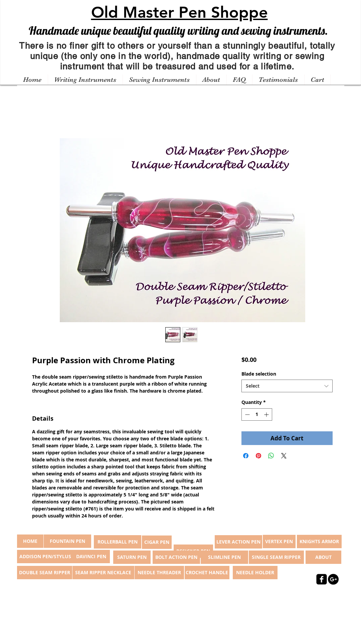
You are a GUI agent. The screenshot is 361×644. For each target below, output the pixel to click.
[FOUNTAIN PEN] (67, 541)
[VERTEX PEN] (279, 542)
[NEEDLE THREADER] (159, 573)
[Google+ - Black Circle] (333, 579)
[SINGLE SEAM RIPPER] (276, 557)
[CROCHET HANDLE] (207, 573)
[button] (85, 80)
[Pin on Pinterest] (258, 456)
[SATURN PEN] (132, 557)
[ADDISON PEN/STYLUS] (45, 557)
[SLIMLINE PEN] (224, 557)
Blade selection (259, 374)
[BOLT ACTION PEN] (176, 557)
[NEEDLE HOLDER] (255, 573)
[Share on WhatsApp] (271, 456)
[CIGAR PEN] (157, 542)
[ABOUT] (323, 557)
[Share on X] (284, 456)
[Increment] (267, 414)
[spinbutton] (257, 414)
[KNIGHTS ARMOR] (319, 542)
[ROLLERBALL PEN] (118, 542)
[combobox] (287, 386)
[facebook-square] (322, 579)
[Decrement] (247, 414)
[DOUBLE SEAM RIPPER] (45, 573)
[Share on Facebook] (246, 456)
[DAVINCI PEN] (91, 557)
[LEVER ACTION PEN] (238, 542)
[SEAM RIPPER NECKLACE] (103, 573)
